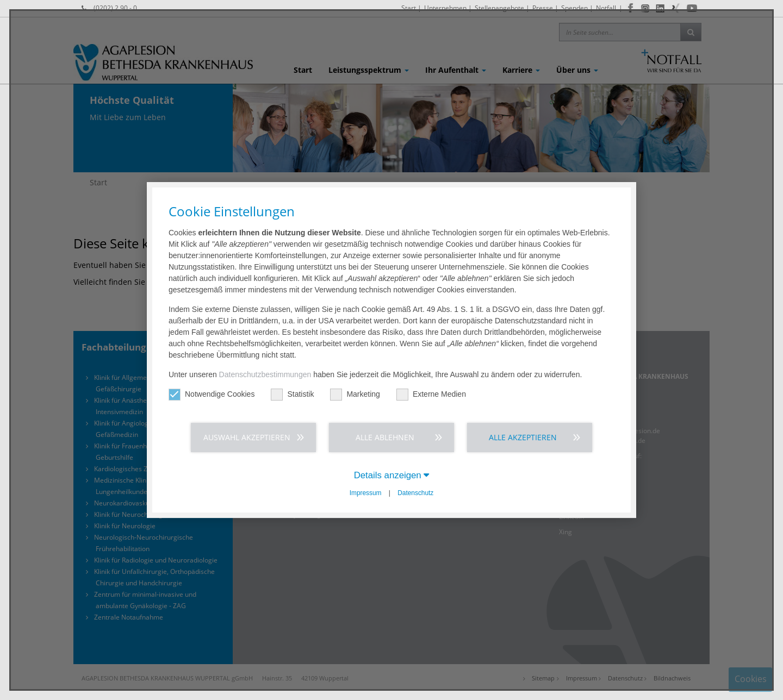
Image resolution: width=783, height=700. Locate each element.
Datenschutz (415, 493)
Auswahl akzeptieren (247, 437)
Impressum (366, 493)
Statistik (292, 394)
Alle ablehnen (385, 437)
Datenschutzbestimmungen (265, 374)
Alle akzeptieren (523, 437)
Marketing (355, 394)
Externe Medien (431, 394)
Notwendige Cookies (212, 394)
